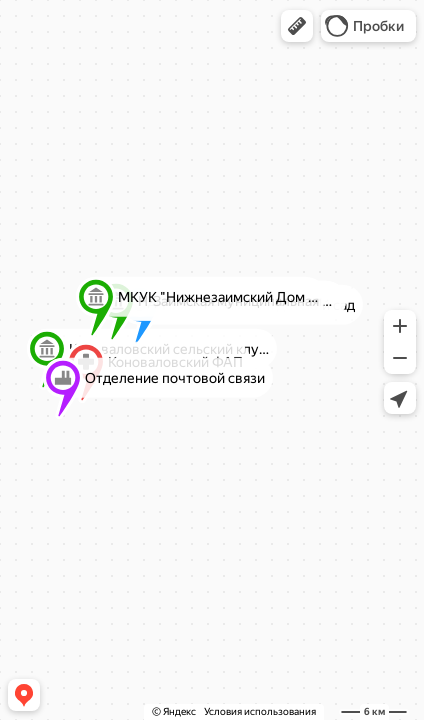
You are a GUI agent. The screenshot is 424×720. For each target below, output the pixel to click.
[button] (297, 26)
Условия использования (260, 711)
